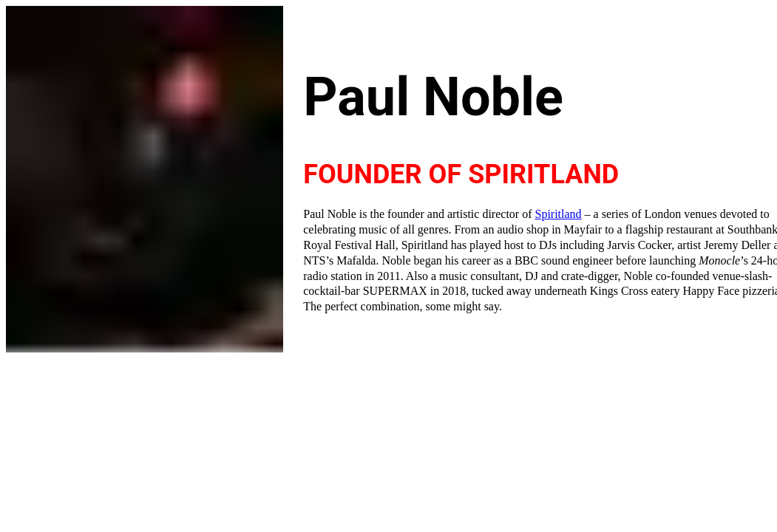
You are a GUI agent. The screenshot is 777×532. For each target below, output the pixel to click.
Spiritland (559, 214)
